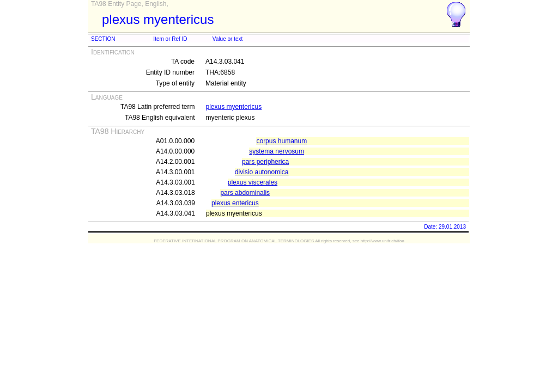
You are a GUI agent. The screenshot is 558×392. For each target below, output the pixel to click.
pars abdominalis (245, 193)
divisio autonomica (262, 172)
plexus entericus (235, 203)
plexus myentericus (233, 107)
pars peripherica (265, 162)
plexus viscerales (253, 182)
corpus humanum (281, 141)
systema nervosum (277, 151)
